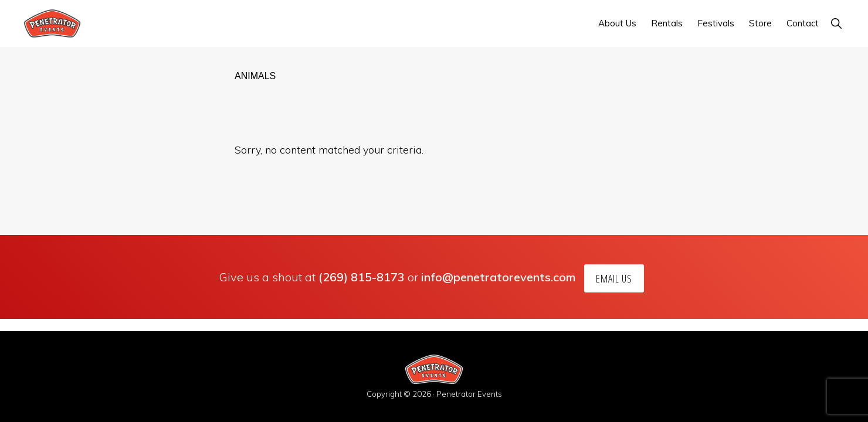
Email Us (614, 278)
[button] (836, 23)
